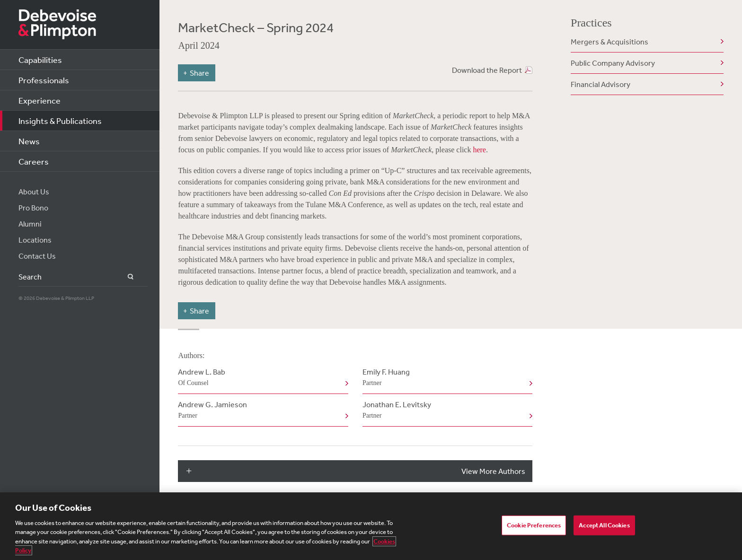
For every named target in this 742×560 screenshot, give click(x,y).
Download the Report (487, 70)
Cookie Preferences (534, 525)
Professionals (44, 80)
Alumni (30, 224)
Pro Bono (33, 208)
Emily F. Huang (446, 378)
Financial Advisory (601, 84)
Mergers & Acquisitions (609, 42)
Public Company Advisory (613, 63)
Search (125, 277)
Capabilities (40, 60)
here (479, 150)
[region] (371, 526)
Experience (40, 100)
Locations (35, 240)
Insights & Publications (60, 121)
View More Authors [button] (493, 471)
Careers (34, 161)
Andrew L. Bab (261, 378)
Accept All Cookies (604, 525)
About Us (34, 192)
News (29, 141)
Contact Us (37, 256)
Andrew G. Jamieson (261, 411)
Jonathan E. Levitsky (446, 411)
